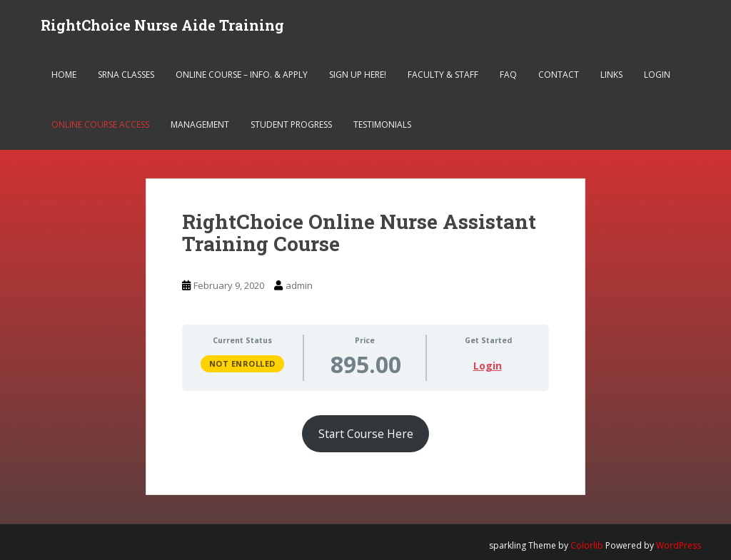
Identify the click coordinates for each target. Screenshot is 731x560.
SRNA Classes (126, 75)
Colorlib (587, 545)
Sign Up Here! (358, 75)
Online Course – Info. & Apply (242, 75)
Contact (559, 75)
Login (657, 75)
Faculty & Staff (443, 75)
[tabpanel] (366, 427)
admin (299, 285)
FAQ (508, 75)
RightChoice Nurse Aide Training (162, 25)
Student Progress (291, 124)
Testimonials (382, 124)
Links (611, 75)
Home (64, 75)
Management (200, 124)
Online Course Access (100, 124)
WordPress (679, 545)
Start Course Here (366, 434)
